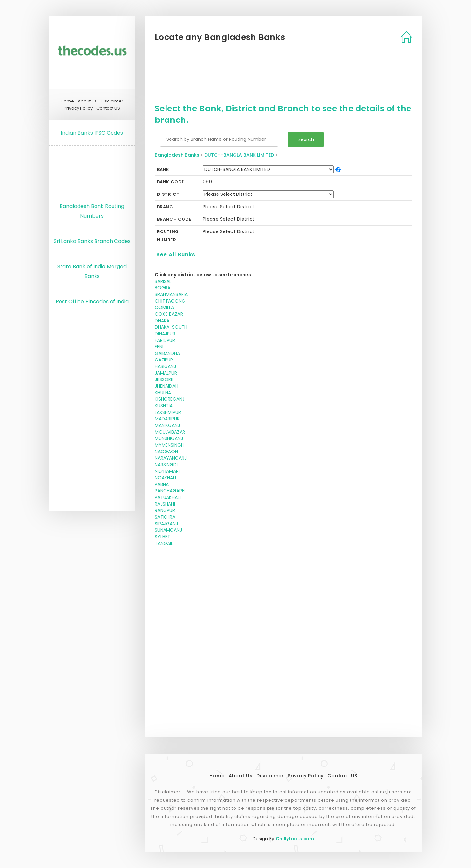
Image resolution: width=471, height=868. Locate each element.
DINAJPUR (165, 334)
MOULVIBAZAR (170, 432)
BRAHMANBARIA (171, 294)
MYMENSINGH (169, 445)
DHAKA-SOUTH (171, 327)
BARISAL (163, 281)
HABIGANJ (165, 366)
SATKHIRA (165, 517)
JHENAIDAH (166, 386)
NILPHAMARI (167, 471)
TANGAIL (164, 543)
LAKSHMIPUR (168, 412)
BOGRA (163, 288)
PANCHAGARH (170, 491)
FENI (159, 347)
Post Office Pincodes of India (92, 301)
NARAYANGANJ (171, 458)
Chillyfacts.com (295, 839)
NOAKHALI (165, 478)
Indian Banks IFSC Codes (92, 133)
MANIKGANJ (167, 425)
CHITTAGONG (170, 301)
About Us (87, 101)
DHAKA (162, 321)
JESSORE (164, 379)
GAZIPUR (164, 360)
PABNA (162, 484)
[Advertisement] (92, 168)
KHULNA (163, 393)
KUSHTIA (164, 406)
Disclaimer (112, 101)
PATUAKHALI (168, 497)
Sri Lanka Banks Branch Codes (92, 241)
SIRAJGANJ (166, 524)
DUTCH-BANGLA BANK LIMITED (239, 155)
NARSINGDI (166, 465)
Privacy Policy (78, 108)
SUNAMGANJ (168, 530)
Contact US (108, 108)
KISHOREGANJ (170, 399)
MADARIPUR (167, 419)
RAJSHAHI (165, 504)
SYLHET (163, 537)
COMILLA (164, 307)
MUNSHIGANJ (169, 438)
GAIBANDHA (167, 353)
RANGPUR (165, 510)
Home (67, 101)
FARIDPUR (165, 340)
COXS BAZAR (169, 314)
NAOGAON (166, 452)
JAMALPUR (166, 373)
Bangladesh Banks (177, 155)
